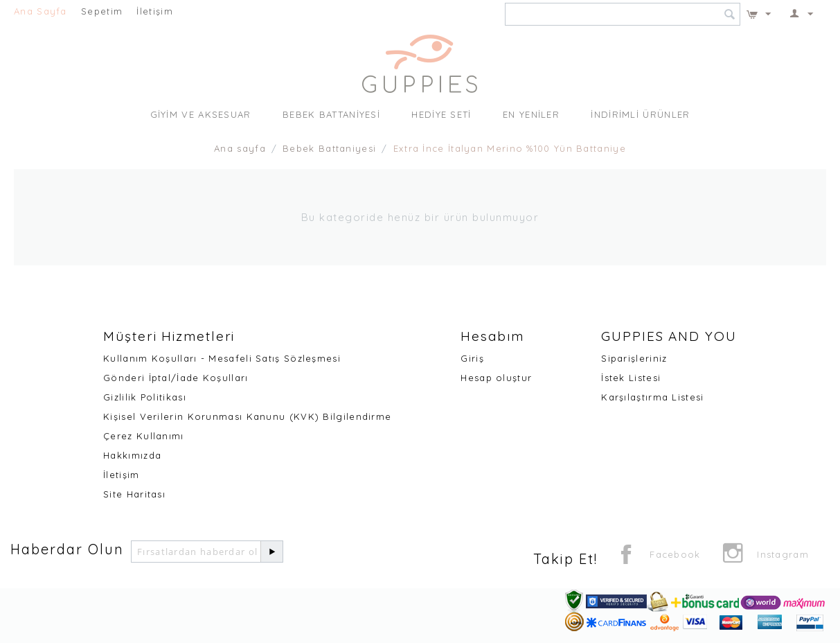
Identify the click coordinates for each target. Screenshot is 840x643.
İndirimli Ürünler (640, 114)
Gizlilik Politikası (145, 397)
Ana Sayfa (41, 11)
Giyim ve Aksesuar (201, 114)
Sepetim (102, 11)
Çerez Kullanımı (144, 436)
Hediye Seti (441, 114)
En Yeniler (531, 114)
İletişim (154, 11)
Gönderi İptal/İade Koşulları (176, 378)
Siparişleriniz (634, 358)
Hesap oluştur (496, 378)
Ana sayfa (240, 148)
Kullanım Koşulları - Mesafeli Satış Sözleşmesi (222, 358)
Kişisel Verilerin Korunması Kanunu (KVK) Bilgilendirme (247, 416)
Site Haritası (134, 494)
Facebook (658, 556)
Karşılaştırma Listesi (652, 397)
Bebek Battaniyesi (331, 114)
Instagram (766, 556)
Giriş (472, 358)
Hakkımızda (132, 455)
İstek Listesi (631, 378)
